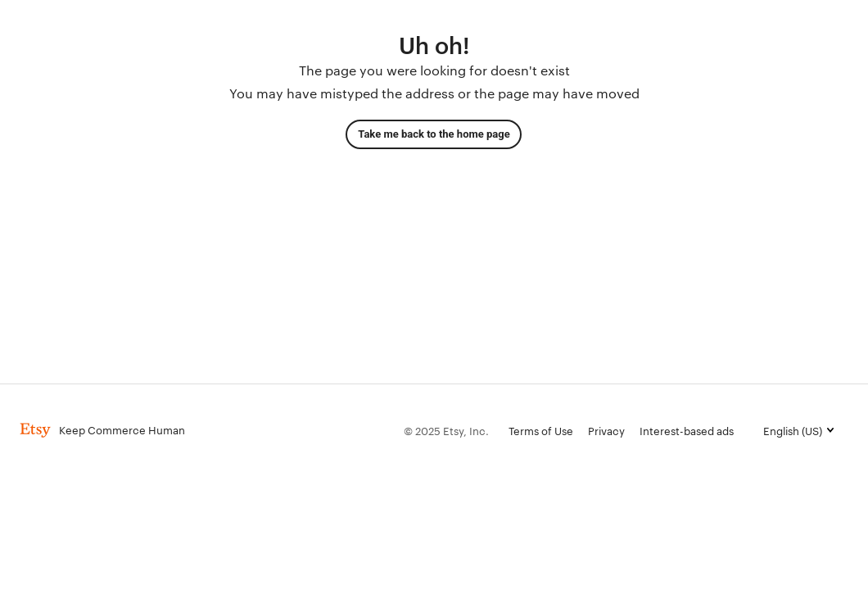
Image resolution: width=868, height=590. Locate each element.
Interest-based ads (687, 430)
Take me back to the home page (434, 134)
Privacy (606, 430)
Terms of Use (541, 430)
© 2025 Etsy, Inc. (446, 430)
